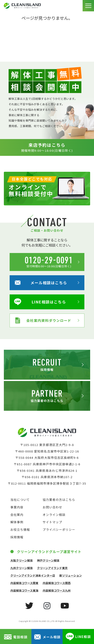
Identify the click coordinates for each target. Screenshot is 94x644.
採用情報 (17, 537)
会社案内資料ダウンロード (43, 320)
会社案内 (17, 515)
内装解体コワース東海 (24, 590)
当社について (20, 500)
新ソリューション (71, 575)
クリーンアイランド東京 (52, 568)
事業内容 (17, 507)
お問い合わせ (52, 507)
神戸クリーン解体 (48, 560)
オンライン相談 (54, 515)
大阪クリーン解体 (22, 560)
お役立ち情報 (20, 529)
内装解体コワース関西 (57, 583)
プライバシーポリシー (59, 529)
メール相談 (47, 637)
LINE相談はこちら (40, 302)
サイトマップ (52, 522)
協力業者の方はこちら (59, 500)
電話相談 (16, 637)
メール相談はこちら (41, 283)
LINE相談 (78, 637)
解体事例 (17, 522)
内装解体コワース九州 (57, 590)
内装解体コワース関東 (24, 583)
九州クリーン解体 (22, 568)
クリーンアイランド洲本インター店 (33, 575)
